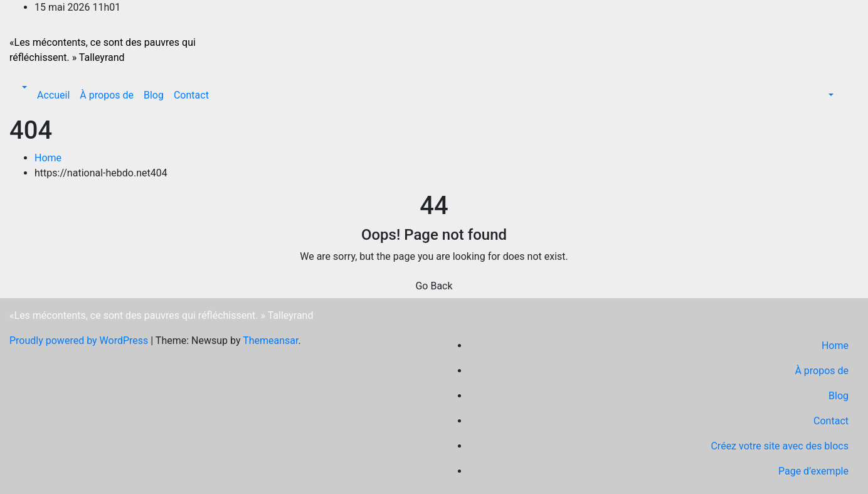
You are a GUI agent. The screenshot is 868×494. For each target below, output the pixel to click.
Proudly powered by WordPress (80, 341)
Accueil (53, 95)
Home (48, 158)
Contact (191, 95)
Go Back (434, 286)
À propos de (107, 95)
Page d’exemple (813, 471)
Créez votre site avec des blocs (780, 446)
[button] (23, 88)
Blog (154, 95)
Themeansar (270, 341)
